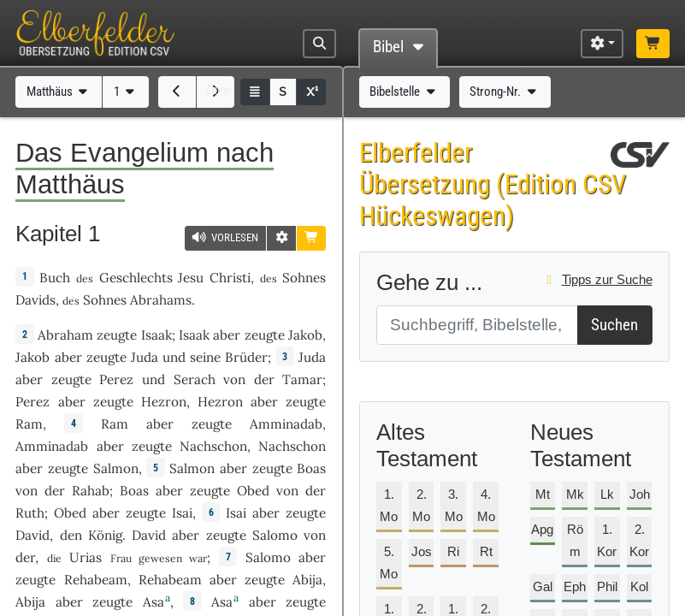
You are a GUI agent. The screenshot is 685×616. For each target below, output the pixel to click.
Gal (543, 586)
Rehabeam (96, 580)
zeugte (117, 335)
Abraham (65, 335)
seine (205, 357)
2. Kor (639, 540)
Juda (145, 357)
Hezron (164, 402)
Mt (543, 494)
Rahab (91, 491)
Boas (311, 468)
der (264, 379)
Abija (307, 580)
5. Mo (389, 563)
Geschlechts (136, 278)
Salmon (116, 468)
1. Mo (389, 505)
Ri (453, 551)
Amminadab (286, 424)
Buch (55, 278)
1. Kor (607, 540)
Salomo (275, 535)
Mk (575, 494)
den (71, 535)
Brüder (246, 357)
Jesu (191, 278)
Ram (29, 424)
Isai (182, 513)
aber (227, 335)
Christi (230, 278)
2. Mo (421, 505)
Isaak (156, 335)
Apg (542, 529)
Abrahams (161, 300)
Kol (639, 586)
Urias (86, 557)
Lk (607, 494)
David (32, 535)
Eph (575, 586)
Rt (486, 551)
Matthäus (59, 92)
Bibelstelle (404, 92)
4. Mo (486, 505)
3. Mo (454, 505)
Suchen (614, 325)
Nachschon (213, 446)
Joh (640, 494)
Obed (253, 491)
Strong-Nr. (505, 92)
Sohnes (304, 278)
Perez (116, 379)
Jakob (305, 335)
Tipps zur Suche (597, 279)
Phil (607, 586)
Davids (35, 300)
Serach (195, 379)
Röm (575, 540)
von (234, 379)
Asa (154, 602)
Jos (422, 551)
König (105, 535)
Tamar (302, 379)
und (174, 357)
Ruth (30, 513)
